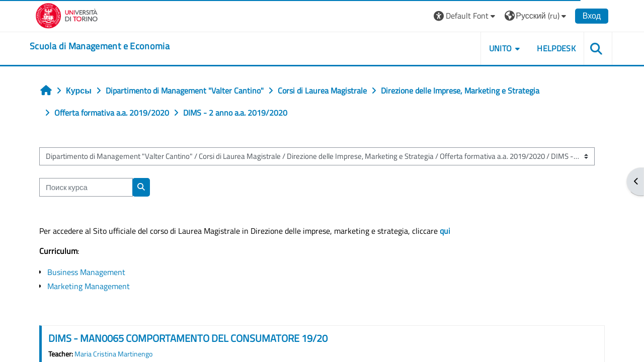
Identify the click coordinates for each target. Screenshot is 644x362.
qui (445, 231)
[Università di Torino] (67, 15)
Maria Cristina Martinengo (113, 354)
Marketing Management (89, 286)
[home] (100, 46)
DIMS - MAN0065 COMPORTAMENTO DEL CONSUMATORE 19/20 (188, 338)
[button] (466, 16)
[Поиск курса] (86, 187)
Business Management (86, 272)
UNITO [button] (501, 48)
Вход (592, 16)
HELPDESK (556, 48)
